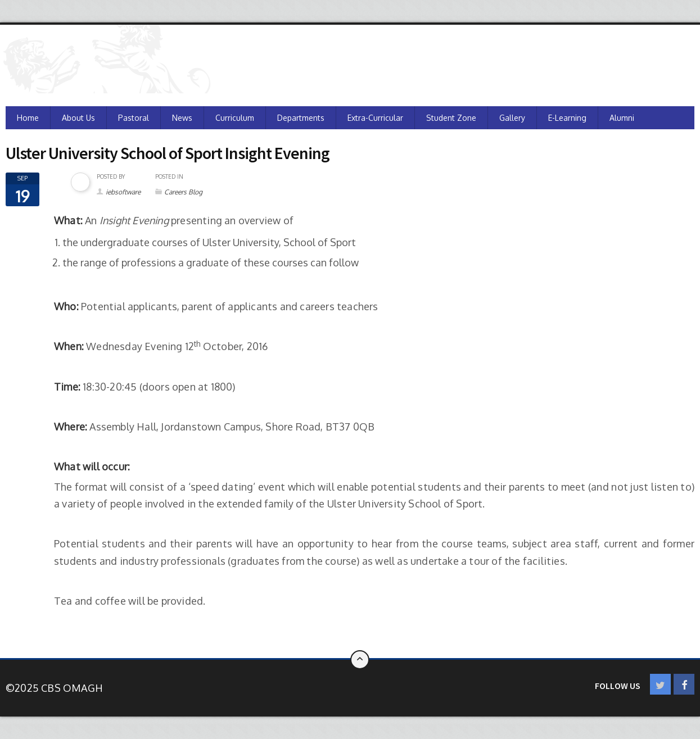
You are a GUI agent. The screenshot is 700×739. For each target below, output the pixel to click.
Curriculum (235, 118)
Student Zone (451, 118)
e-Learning (567, 118)
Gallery (512, 118)
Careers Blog (183, 192)
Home (28, 118)
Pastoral (134, 118)
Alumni (622, 118)
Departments (301, 118)
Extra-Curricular (375, 118)
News (182, 118)
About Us (78, 118)
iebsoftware (123, 192)
